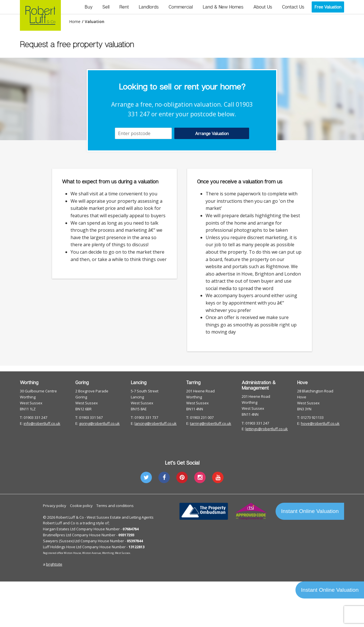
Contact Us (293, 7)
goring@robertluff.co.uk (99, 423)
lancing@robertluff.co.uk (156, 423)
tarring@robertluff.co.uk (211, 423)
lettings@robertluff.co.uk (267, 429)
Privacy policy (55, 506)
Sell (106, 7)
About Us (263, 7)
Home (75, 22)
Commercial (181, 7)
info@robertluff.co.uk (42, 423)
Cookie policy (81, 506)
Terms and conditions (115, 506)
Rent (124, 7)
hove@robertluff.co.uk (320, 423)
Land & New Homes (223, 7)
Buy (89, 7)
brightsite (54, 564)
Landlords (149, 7)
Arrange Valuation (212, 133)
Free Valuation (328, 7)
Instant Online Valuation (310, 511)
